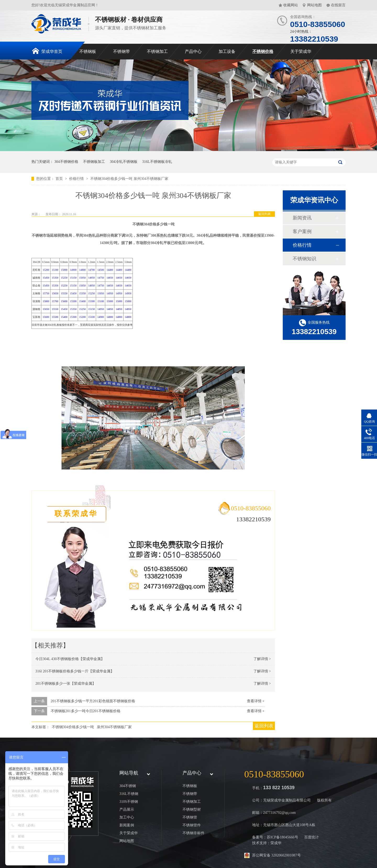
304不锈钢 (128, 786)
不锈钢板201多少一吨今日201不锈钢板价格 (86, 711)
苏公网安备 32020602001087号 (276, 855)
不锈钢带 (121, 51)
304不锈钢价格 (66, 162)
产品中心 (193, 51)
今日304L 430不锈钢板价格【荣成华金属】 (70, 659)
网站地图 (314, 5)
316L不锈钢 (129, 794)
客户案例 (302, 231)
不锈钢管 (190, 817)
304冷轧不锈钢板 (124, 162)
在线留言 (338, 5)
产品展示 (127, 809)
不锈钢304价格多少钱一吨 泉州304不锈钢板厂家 (129, 179)
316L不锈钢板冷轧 (157, 162)
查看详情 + (256, 701)
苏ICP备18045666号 (282, 837)
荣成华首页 (47, 51)
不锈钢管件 (192, 825)
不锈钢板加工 (94, 162)
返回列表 (264, 214)
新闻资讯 (302, 218)
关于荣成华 (301, 51)
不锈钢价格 (263, 51)
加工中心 (127, 817)
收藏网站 (291, 5)
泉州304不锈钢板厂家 (114, 727)
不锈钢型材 (192, 809)
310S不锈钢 (129, 802)
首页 (60, 179)
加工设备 (227, 51)
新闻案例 (127, 825)
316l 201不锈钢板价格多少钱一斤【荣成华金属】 (75, 671)
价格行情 (77, 179)
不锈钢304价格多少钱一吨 (73, 727)
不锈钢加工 (157, 51)
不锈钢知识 (304, 259)
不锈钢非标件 (193, 833)
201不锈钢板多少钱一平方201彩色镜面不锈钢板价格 (93, 701)
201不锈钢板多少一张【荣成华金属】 (66, 684)
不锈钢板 (88, 51)
